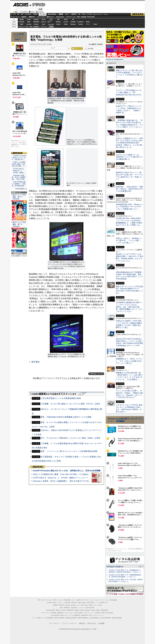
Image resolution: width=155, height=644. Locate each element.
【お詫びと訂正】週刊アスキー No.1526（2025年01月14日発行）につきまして (125, 581)
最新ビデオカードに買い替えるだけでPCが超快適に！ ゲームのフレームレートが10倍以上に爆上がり (129, 74)
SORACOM (70, 610)
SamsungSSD (49, 22)
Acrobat (29, 24)
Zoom (95, 24)
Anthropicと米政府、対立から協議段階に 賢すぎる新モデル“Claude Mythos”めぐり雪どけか (73, 481)
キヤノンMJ (29, 27)
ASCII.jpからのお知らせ (115, 567)
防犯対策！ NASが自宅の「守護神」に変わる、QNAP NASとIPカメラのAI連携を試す (129, 189)
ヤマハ (88, 24)
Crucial (66, 22)
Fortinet (80, 24)
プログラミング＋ (89, 613)
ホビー (67, 14)
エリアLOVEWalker (48, 618)
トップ (13, 14)
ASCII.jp (21, 5)
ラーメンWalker (37, 618)
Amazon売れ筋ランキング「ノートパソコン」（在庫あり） (18, 37)
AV (79, 14)
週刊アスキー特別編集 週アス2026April (19, 224)
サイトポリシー (55, 623)
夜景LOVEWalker (83, 618)
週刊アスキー (51, 17)
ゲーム (106, 14)
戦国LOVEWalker (117, 618)
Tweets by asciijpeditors (115, 59)
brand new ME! (90, 608)
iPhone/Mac (52, 14)
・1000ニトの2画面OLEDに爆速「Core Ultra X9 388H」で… (19, 164)
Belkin (88, 22)
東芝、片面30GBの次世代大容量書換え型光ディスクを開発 (66, 417)
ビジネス (28, 14)
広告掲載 (101, 623)
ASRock (58, 22)
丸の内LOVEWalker (106, 618)
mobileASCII (84, 615)
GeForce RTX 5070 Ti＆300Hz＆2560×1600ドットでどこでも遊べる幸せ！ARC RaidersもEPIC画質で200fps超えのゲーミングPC (129, 342)
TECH (35, 14)
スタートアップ (97, 14)
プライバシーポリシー (70, 623)
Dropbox (58, 24)
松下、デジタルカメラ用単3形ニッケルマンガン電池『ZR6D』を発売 (71, 438)
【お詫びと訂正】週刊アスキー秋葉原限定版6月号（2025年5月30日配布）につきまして (125, 576)
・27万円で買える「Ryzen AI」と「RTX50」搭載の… (19, 171)
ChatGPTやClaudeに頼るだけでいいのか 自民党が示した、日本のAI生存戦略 (67, 471)
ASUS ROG (36, 22)
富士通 (22, 19)
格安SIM (24, 17)
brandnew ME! (51, 27)
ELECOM (21, 22)
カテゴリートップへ (96, 374)
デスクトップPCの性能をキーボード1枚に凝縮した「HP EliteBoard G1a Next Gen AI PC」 (129, 92)
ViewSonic (81, 22)
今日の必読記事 (55, 615)
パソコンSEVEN (51, 19)
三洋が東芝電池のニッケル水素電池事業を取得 (61, 398)
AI (18, 14)
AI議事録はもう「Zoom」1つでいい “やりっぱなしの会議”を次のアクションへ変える (129, 361)
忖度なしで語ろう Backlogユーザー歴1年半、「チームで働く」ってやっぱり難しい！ (129, 241)
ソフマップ (44, 27)
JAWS (21, 24)
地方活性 (84, 17)
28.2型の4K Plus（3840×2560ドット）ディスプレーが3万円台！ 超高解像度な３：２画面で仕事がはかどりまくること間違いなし (129, 222)
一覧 (68, 49)
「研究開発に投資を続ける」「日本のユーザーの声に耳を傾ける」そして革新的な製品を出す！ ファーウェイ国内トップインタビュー (129, 124)
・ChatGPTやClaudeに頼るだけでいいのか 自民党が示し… (19, 158)
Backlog (73, 24)
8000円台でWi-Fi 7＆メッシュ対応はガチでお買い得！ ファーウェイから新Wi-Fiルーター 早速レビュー (129, 176)
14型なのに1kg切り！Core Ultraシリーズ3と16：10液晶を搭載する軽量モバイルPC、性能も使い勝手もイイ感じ (129, 324)
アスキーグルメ (41, 17)
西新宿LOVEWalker (71, 618)
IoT (22, 14)
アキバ (84, 14)
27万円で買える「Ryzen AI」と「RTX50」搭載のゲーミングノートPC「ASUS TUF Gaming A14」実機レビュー (81, 478)
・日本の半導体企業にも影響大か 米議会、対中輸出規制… (19, 184)
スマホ (89, 14)
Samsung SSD (51, 610)
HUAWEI (73, 22)
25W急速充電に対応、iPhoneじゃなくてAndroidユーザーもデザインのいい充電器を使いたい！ (129, 207)
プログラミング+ (71, 17)
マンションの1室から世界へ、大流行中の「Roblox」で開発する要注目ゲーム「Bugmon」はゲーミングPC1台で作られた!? (129, 394)
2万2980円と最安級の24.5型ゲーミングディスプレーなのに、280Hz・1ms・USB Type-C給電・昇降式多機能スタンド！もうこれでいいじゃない (129, 307)
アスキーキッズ (15, 17)
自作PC (74, 14)
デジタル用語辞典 (75, 615)
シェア (53, 48)
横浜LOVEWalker (60, 618)
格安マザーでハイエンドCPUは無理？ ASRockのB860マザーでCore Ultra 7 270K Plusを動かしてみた (129, 290)
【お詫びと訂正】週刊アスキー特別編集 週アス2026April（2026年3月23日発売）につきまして (125, 571)
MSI (58, 19)
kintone (36, 24)
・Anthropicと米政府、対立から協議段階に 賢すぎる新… (19, 177)
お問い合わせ (92, 623)
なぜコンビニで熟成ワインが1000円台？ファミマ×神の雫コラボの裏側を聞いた (129, 157)
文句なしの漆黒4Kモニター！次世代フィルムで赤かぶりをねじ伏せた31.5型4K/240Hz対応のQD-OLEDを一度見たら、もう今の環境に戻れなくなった (129, 143)
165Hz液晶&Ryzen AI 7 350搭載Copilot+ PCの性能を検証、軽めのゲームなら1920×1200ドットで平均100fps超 (129, 275)
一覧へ (140, 566)
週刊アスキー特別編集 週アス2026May (19, 197)
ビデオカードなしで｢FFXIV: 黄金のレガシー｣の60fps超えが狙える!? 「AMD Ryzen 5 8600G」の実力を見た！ (129, 408)
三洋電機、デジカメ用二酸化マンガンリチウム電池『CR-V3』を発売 (70, 404)
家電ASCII (32, 17)
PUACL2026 (91, 17)
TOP (39, 600)
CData (66, 24)
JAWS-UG (62, 605)
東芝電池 (35, 362)
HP (73, 19)
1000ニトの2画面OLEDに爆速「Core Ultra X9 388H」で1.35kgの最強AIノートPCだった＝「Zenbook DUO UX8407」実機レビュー (89, 474)
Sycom (44, 19)
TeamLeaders (60, 17)
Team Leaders (79, 613)
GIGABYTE (44, 22)
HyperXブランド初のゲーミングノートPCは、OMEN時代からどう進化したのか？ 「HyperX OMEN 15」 (129, 109)
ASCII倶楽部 (138, 14)
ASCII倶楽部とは (21, 189)
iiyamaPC (36, 19)
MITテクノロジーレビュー (96, 615)
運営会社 (82, 623)
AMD (29, 22)
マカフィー (22, 27)
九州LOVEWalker (94, 618)
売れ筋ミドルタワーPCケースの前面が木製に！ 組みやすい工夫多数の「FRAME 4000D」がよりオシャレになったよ (129, 257)
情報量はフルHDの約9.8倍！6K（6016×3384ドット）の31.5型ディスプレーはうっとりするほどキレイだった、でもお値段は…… (129, 376)
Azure (44, 24)
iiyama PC (74, 603)
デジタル (37, 5)
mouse (29, 19)
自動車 (61, 14)
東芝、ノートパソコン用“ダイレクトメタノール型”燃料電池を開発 (69, 451)
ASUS (66, 19)
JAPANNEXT (36, 27)
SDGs (79, 17)
